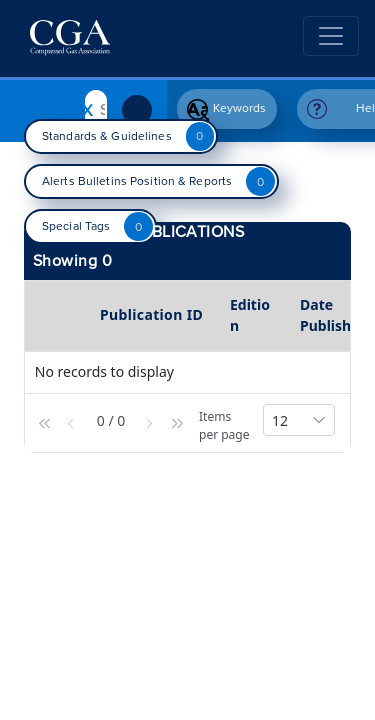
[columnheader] (60, 316)
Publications (188, 232)
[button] (47, 420)
